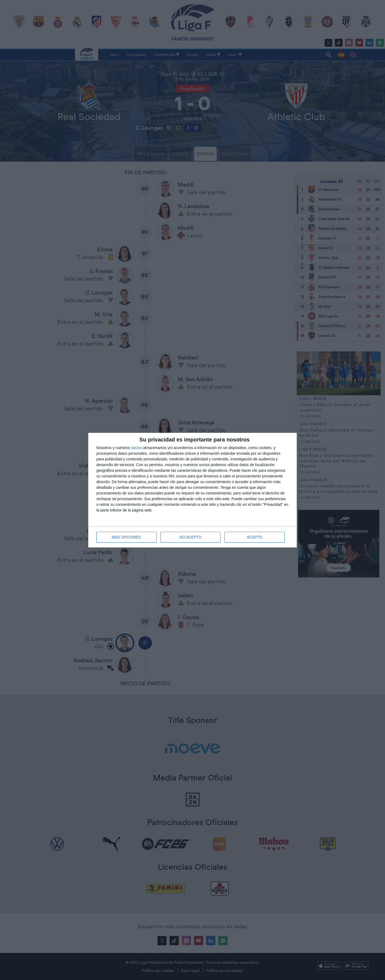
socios (136, 448)
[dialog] (192, 490)
